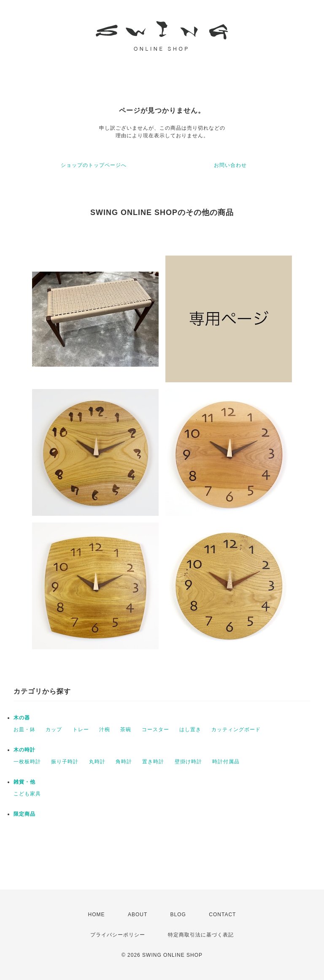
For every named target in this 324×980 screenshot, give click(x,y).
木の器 (22, 718)
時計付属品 (226, 762)
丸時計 (97, 762)
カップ (54, 730)
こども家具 (27, 794)
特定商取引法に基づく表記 (201, 935)
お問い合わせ (230, 165)
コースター (155, 730)
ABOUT (138, 915)
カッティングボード (236, 730)
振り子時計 (65, 762)
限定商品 (24, 814)
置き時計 (153, 762)
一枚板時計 (27, 762)
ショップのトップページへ (94, 165)
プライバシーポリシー (118, 935)
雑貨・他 (24, 782)
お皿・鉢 (24, 730)
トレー (81, 730)
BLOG (178, 915)
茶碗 (126, 730)
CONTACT (222, 915)
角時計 (124, 762)
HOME (97, 915)
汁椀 (105, 730)
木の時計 (24, 750)
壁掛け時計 (188, 762)
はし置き (190, 730)
